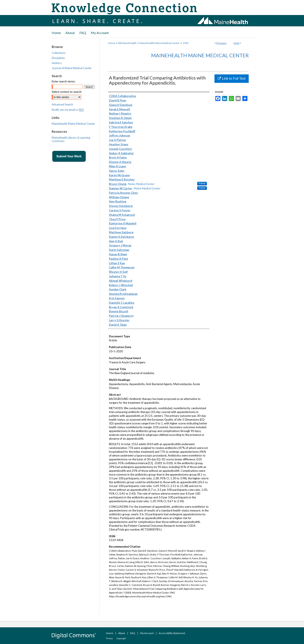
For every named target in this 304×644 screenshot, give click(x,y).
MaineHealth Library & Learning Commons (71, 139)
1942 (186, 43)
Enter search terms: (64, 81)
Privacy (109, 638)
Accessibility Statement (172, 633)
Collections (59, 53)
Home (112, 43)
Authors (57, 63)
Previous (221, 43)
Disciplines (58, 58)
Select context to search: (67, 92)
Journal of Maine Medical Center (72, 68)
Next (236, 43)
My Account (147, 633)
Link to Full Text (231, 79)
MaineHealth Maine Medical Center (159, 43)
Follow (202, 183)
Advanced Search (62, 104)
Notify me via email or (68, 110)
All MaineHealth (127, 43)
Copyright (121, 638)
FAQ (133, 633)
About (122, 633)
